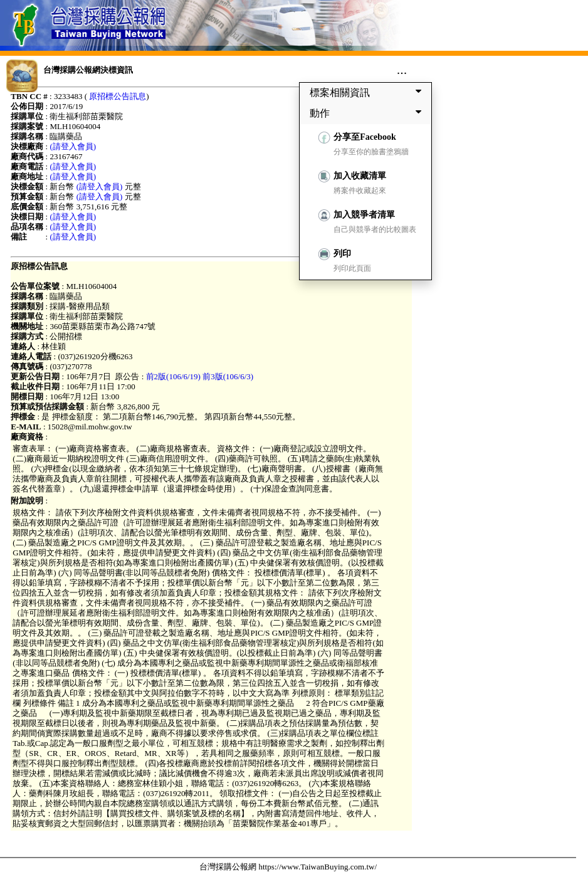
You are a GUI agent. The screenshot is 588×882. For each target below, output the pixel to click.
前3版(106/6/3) (228, 376)
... (402, 70)
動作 (368, 113)
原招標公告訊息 (118, 96)
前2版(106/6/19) (173, 376)
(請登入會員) (73, 146)
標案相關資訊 (368, 92)
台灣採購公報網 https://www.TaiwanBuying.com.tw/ (288, 867)
